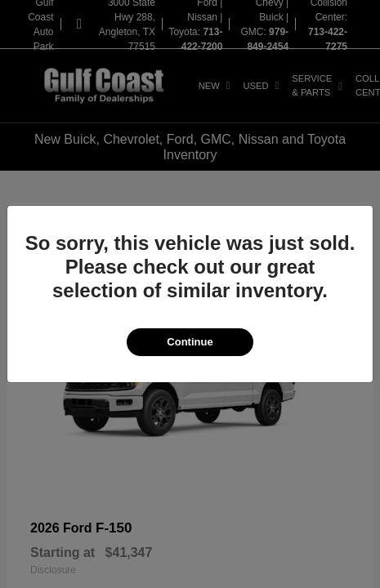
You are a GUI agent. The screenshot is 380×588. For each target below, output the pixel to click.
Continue (190, 342)
